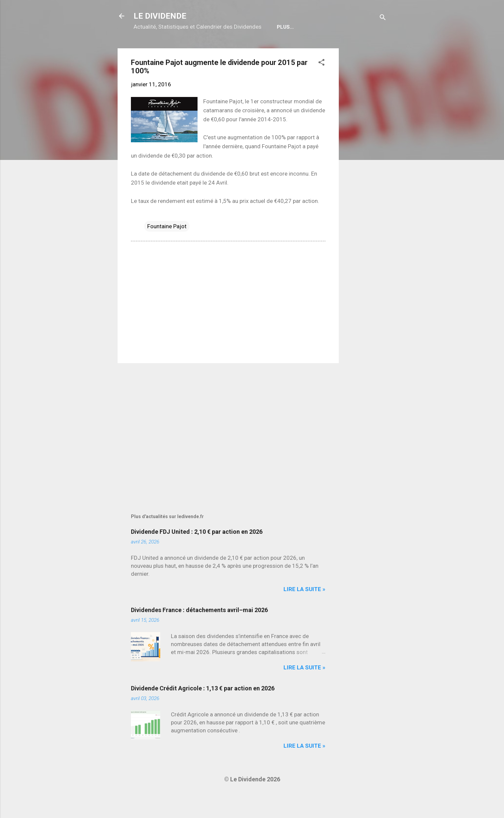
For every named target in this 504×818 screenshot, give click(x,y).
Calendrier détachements (202, 48)
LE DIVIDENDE (160, 16)
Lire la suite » (304, 610)
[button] (321, 85)
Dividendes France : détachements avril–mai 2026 (199, 631)
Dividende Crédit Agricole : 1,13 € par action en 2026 (203, 710)
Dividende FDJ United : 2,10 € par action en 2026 (197, 553)
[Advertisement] (365, 170)
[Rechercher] (383, 18)
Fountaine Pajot (167, 248)
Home (146, 48)
